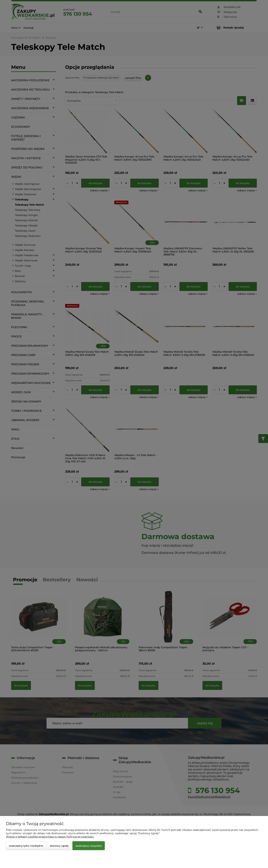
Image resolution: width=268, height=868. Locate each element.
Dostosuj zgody (59, 846)
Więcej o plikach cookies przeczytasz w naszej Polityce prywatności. (50, 837)
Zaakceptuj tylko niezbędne (26, 846)
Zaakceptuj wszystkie (89, 846)
